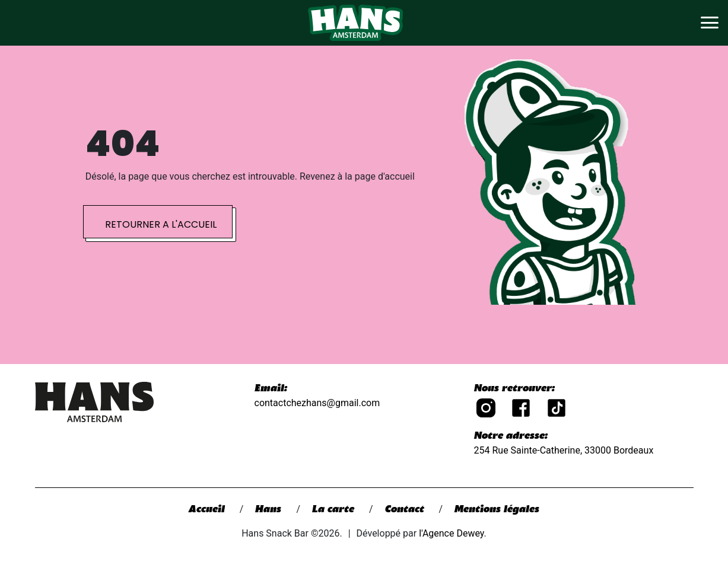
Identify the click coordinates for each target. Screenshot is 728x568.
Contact (406, 510)
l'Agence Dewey (451, 533)
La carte (335, 510)
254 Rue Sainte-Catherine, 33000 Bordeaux (564, 450)
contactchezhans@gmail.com (317, 403)
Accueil (208, 510)
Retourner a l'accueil (161, 224)
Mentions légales (497, 510)
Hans (270, 510)
